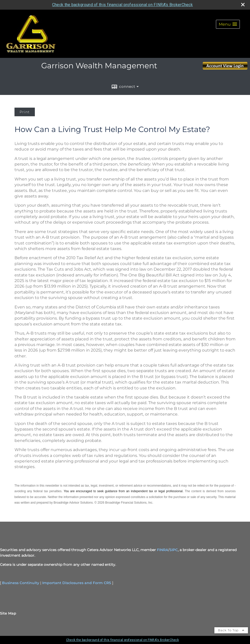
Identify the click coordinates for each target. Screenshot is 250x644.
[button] (228, 24)
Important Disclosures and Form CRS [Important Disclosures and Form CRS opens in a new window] (77, 583)
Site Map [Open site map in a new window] (8, 613)
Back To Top (231, 630)
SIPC (174, 550)
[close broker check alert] (243, 5)
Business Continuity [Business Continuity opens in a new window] (21, 583)
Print (25, 112)
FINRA (163, 550)
